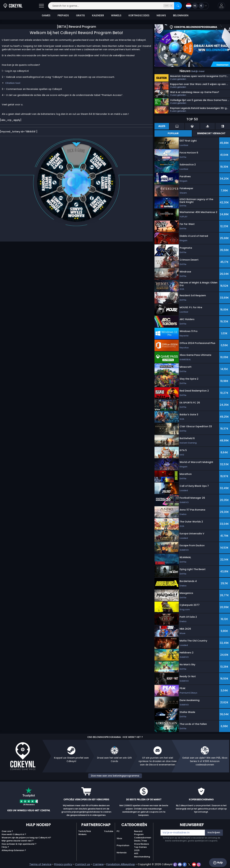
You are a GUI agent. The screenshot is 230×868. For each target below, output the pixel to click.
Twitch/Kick (85, 831)
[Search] (178, 6)
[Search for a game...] (115, 6)
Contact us (83, 864)
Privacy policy (63, 864)
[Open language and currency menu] (196, 6)
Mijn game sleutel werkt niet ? (18, 841)
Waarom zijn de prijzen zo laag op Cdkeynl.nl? (26, 838)
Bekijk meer (198, 71)
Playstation (123, 845)
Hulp (218, 863)
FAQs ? (5, 847)
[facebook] (185, 864)
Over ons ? (7, 831)
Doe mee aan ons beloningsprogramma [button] (115, 776)
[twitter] (190, 864)
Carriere (98, 864)
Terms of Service (40, 864)
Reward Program (139, 833)
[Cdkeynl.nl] (13, 6)
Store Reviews (142, 844)
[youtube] (194, 864)
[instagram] (199, 864)
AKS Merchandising (142, 855)
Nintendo (122, 853)
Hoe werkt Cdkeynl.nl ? (14, 834)
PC (118, 831)
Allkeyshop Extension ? (14, 850)
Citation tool (13, 83)
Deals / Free (140, 841)
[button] (221, 6)
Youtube (109, 831)
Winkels (82, 834)
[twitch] (175, 864)
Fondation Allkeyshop (121, 864)
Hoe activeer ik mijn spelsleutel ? (19, 844)
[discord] (180, 864)
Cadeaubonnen (143, 838)
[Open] (41, 6)
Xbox (119, 838)
